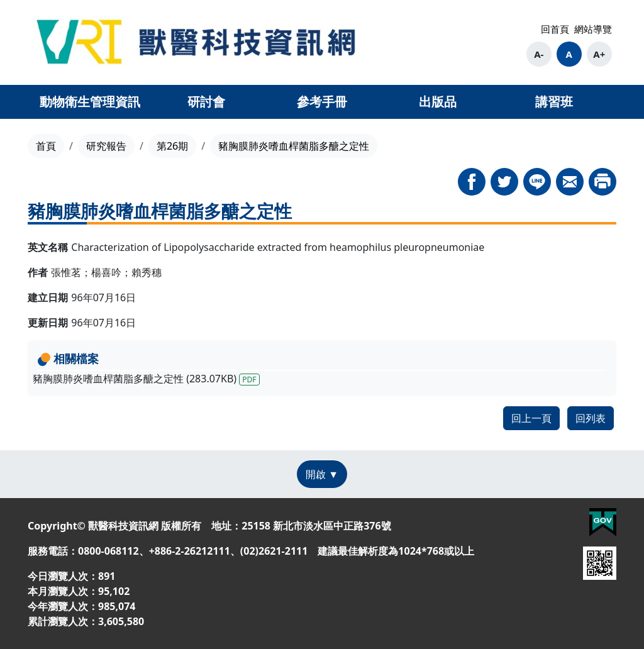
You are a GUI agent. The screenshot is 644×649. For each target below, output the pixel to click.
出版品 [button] (438, 102)
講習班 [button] (554, 102)
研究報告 (106, 146)
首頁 (46, 146)
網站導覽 (593, 29)
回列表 (591, 418)
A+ (599, 54)
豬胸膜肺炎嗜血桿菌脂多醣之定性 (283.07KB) (146, 379)
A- (539, 54)
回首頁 (555, 29)
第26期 (172, 146)
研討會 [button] (206, 102)
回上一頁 (531, 418)
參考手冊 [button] (322, 102)
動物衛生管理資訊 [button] (90, 102)
